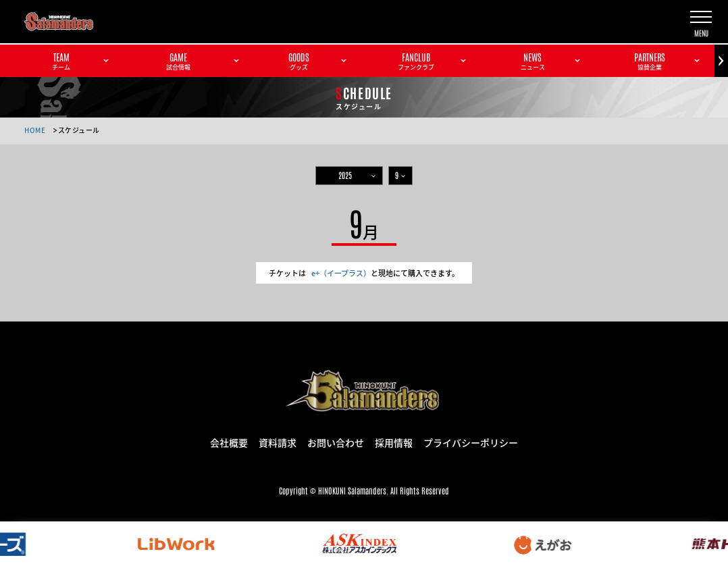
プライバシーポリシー (471, 442)
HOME (35, 130)
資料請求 (278, 442)
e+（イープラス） (341, 273)
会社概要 (229, 442)
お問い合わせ (336, 442)
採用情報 (394, 442)
